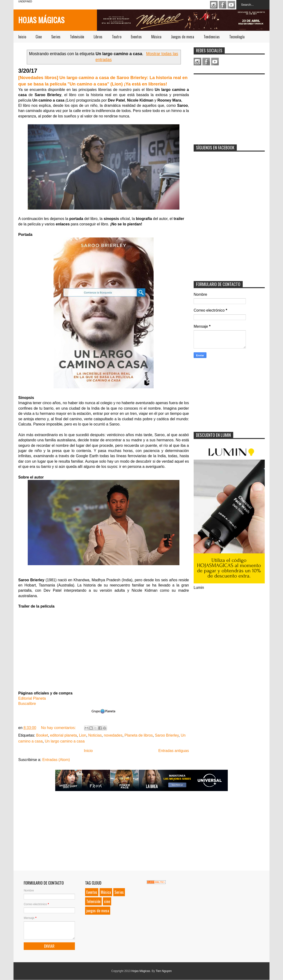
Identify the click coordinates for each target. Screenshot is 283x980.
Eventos (136, 37)
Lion (82, 735)
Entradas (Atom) (56, 760)
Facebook (223, 5)
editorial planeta (63, 735)
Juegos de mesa (183, 37)
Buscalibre (27, 704)
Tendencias (212, 37)
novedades (113, 735)
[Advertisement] (229, 106)
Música (156, 37)
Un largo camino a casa (65, 741)
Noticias (95, 735)
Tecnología (237, 37)
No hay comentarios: (59, 728)
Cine (39, 37)
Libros (98, 37)
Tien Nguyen (164, 971)
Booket (42, 735)
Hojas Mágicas (41, 20)
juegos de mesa (98, 911)
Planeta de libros (139, 735)
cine (107, 901)
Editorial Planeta (32, 698)
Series (56, 37)
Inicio (22, 37)
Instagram (214, 5)
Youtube (231, 5)
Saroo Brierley (167, 735)
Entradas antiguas (174, 751)
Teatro (117, 37)
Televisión (77, 37)
